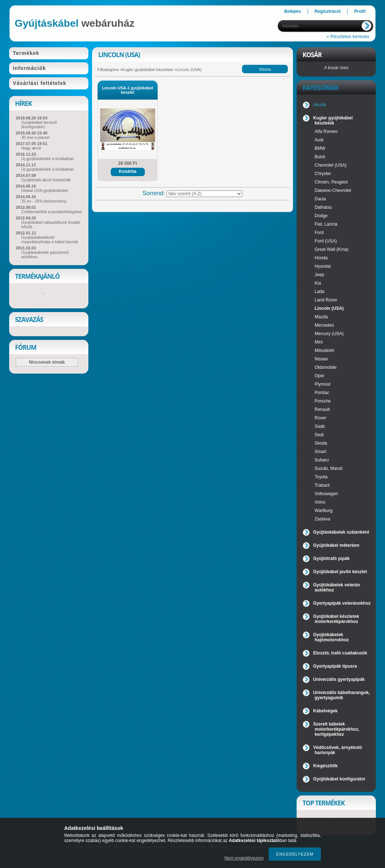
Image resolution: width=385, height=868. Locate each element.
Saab (320, 426)
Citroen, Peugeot (331, 182)
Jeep (319, 275)
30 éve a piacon (36, 137)
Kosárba (128, 171)
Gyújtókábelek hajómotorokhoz (331, 637)
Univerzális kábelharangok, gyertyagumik (342, 695)
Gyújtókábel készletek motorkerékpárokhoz (336, 619)
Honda (321, 258)
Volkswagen (326, 494)
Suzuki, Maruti (329, 468)
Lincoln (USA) (329, 308)
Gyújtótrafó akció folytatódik (46, 180)
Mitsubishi (324, 350)
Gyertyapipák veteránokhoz (342, 603)
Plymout (322, 384)
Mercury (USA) (329, 334)
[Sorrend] (204, 194)
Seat (319, 435)
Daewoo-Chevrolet (333, 190)
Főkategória (108, 70)
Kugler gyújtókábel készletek (148, 70)
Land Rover (326, 300)
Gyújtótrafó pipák (331, 559)
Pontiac (322, 393)
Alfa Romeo (326, 131)
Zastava (322, 519)
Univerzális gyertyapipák (339, 679)
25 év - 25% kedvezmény (44, 201)
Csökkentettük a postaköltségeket (51, 212)
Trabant (322, 485)
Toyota (321, 477)
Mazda (321, 317)
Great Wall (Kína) (331, 249)
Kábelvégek (325, 711)
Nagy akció (31, 148)
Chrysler (323, 174)
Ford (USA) (326, 241)
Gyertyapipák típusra (335, 666)
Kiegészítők (325, 766)
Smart (320, 452)
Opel (319, 376)
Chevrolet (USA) (331, 165)
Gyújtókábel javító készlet (340, 572)
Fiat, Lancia (326, 224)
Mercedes (324, 325)
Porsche (323, 401)
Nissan (321, 359)
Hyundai (323, 266)
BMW (320, 148)
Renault (322, 409)
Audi (319, 140)
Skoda (321, 443)
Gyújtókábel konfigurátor (339, 779)
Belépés (293, 11)
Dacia (320, 199)
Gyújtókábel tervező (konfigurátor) (39, 125)
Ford (319, 233)
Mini (319, 342)
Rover (320, 418)
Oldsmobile (326, 367)
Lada (320, 292)
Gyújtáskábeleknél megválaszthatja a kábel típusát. (50, 240)
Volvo (320, 502)
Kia (318, 283)
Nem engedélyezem (244, 858)
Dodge (321, 216)
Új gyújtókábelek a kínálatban (48, 159)
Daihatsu (323, 207)
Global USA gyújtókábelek (45, 190)
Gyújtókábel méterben (336, 545)
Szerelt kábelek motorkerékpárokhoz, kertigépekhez (336, 729)
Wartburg (324, 511)
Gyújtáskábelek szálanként (341, 532)
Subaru (322, 460)
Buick (320, 157)
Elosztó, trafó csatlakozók (340, 653)
